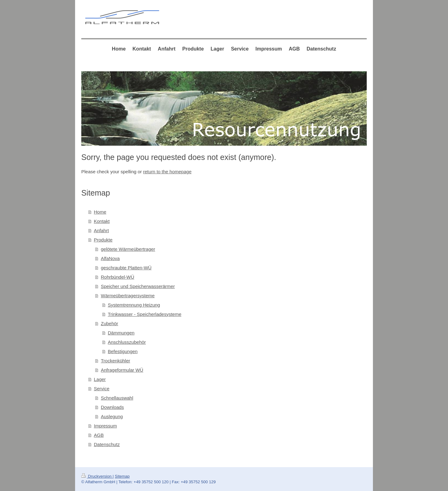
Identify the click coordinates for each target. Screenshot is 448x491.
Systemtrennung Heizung (134, 305)
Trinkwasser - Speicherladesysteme (145, 314)
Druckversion (97, 476)
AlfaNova (110, 258)
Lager (100, 379)
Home (100, 212)
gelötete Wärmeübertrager (128, 249)
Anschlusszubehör (127, 342)
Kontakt (102, 221)
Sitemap (122, 476)
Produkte (103, 240)
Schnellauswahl (117, 398)
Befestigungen (123, 351)
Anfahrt (101, 230)
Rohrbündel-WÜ (118, 277)
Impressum (105, 426)
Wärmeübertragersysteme (128, 296)
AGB (99, 435)
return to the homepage (167, 172)
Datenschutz (107, 444)
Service (102, 389)
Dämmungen (121, 333)
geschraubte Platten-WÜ (126, 268)
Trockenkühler (115, 361)
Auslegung (112, 416)
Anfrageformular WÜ (122, 370)
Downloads (112, 407)
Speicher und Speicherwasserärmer (138, 286)
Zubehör (110, 323)
